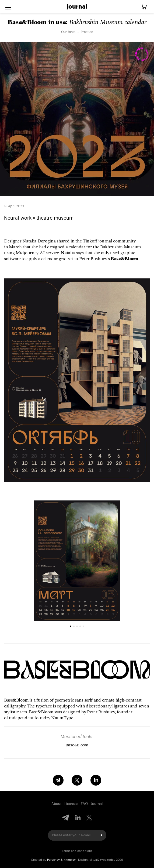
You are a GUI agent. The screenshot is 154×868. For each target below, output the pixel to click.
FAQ (84, 804)
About (57, 804)
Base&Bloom (16, 700)
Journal (77, 7)
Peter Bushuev (101, 712)
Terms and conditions (77, 851)
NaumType (62, 718)
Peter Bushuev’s (94, 259)
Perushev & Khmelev (61, 860)
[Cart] (146, 7)
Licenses (71, 804)
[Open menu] (8, 7)
